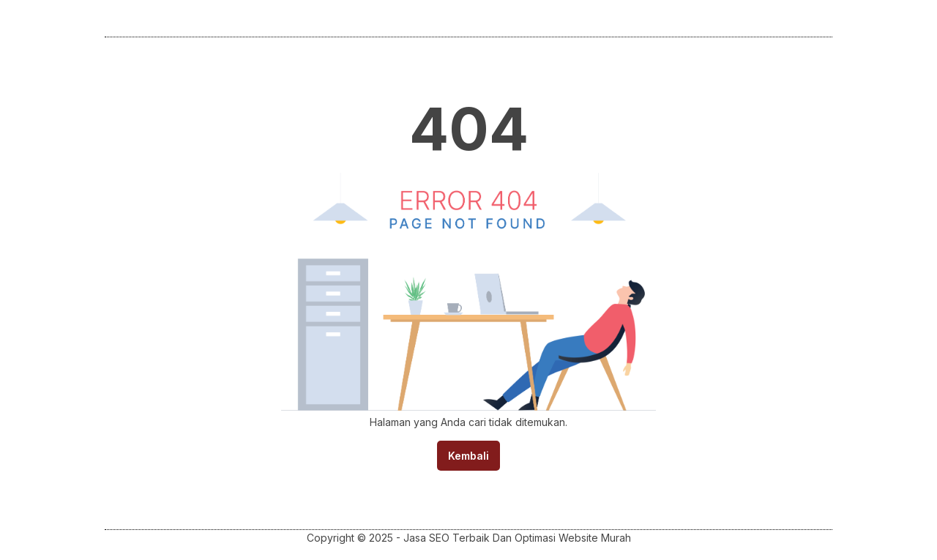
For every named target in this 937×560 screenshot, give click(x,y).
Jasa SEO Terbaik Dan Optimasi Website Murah (517, 538)
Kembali (468, 456)
